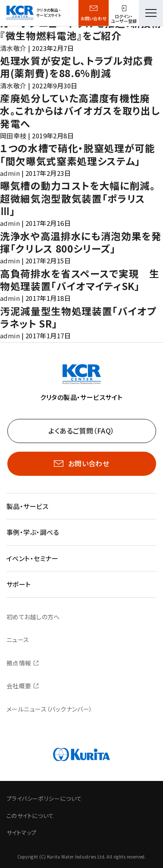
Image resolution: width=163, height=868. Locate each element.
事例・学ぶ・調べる (33, 532)
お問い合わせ (94, 18)
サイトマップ (21, 832)
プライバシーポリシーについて (44, 798)
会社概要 (19, 686)
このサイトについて (30, 816)
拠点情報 (19, 663)
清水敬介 (13, 48)
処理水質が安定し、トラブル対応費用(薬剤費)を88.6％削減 (77, 67)
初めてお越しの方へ (33, 617)
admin (10, 173)
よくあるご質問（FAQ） (81, 431)
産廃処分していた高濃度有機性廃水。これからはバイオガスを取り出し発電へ (80, 111)
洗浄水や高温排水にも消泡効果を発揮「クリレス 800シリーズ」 (81, 242)
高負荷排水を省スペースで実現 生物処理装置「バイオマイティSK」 (80, 279)
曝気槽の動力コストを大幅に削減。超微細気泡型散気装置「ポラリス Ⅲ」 (78, 198)
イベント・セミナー (32, 558)
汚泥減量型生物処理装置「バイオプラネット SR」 (78, 317)
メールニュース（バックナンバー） (50, 709)
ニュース (18, 640)
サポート (19, 584)
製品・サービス (27, 506)
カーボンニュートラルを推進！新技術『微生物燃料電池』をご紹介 (81, 29)
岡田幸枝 (13, 136)
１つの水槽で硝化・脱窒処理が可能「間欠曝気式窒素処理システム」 (78, 154)
